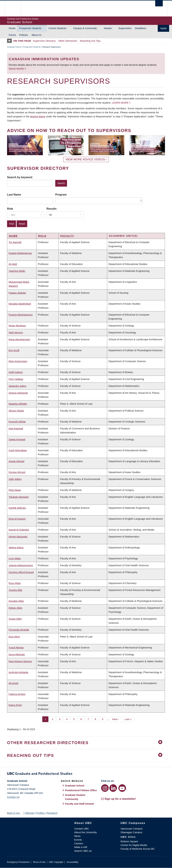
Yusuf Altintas (16, 648)
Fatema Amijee (17, 694)
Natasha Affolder (18, 404)
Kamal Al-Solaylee (19, 530)
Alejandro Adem (17, 386)
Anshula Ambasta (18, 672)
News (77, 836)
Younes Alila (15, 590)
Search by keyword (20, 177)
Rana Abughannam (19, 339)
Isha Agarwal (16, 428)
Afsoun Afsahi (16, 411)
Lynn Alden (15, 558)
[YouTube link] (122, 788)
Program (61, 195)
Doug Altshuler (17, 654)
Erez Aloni (14, 637)
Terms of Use (39, 862)
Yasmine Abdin (17, 271)
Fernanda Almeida (19, 630)
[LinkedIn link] (113, 788)
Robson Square (129, 841)
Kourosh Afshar (17, 422)
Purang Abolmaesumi (21, 315)
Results (52, 209)
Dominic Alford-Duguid (21, 572)
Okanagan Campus (131, 832)
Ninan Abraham (17, 326)
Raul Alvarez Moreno (20, 661)
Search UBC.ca (83, 851)
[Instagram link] (105, 788)
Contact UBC (82, 829)
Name (13, 236)
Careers (79, 843)
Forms (12, 35)
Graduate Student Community (75, 797)
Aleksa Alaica (16, 547)
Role (10, 209)
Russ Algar (15, 583)
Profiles (40, 813)
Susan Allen (15, 619)
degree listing (38, 116)
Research (52, 813)
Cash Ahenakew (18, 450)
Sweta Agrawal (17, 439)
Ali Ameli (13, 683)
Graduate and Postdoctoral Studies (86, 774)
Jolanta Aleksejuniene (21, 565)
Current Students (57, 28)
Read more (17, 69)
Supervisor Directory (44, 41)
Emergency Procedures (18, 862)
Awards (108, 28)
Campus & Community (85, 28)
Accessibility (72, 862)
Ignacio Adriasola (18, 393)
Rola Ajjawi (15, 490)
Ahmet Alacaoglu (18, 537)
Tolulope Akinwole (19, 497)
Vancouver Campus (132, 829)
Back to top (15, 813)
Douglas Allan (16, 601)
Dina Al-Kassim (17, 519)
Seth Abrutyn (16, 332)
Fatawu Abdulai (17, 293)
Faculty (67, 236)
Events (78, 840)
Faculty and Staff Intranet (80, 804)
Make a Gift (81, 847)
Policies (24, 35)
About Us (36, 35)
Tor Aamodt (15, 242)
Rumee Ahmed (17, 472)
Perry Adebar (16, 379)
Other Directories (68, 41)
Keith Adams (16, 372)
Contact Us (13, 797)
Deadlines (141, 28)
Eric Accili (14, 350)
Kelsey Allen (15, 608)
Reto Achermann (18, 361)
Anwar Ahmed (16, 461)
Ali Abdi (13, 264)
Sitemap (29, 813)
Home (12, 28)
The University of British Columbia (15, 8)
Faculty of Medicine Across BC (138, 849)
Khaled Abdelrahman (20, 253)
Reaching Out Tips (90, 41)
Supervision (125, 28)
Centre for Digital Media (134, 845)
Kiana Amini (15, 705)
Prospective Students (30, 28)
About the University (85, 832)
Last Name (14, 195)
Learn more (120, 103)
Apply (163, 28)
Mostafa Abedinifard (20, 304)
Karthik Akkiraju (17, 508)
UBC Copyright (56, 862)
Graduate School (14, 47)
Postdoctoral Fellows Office (81, 790)
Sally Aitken (15, 479)
